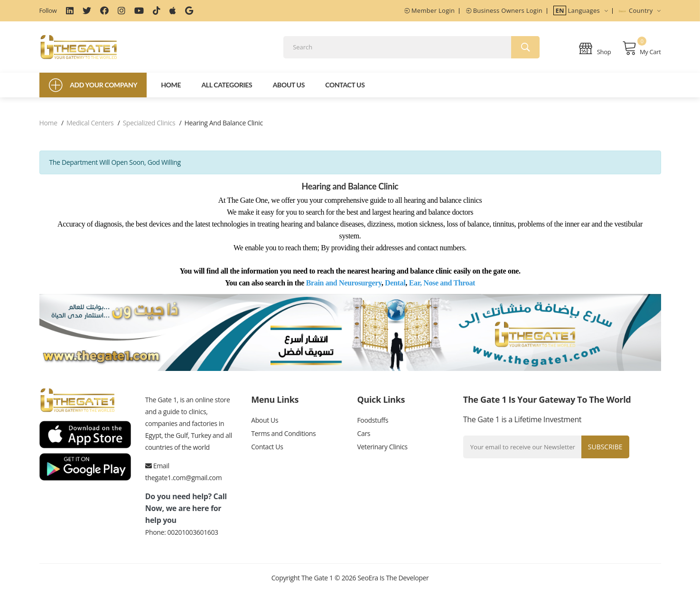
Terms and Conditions (283, 440)
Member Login (429, 10)
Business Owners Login (504, 10)
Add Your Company (93, 90)
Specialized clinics (149, 128)
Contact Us (345, 90)
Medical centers (90, 128)
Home (171, 90)
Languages (581, 10)
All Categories (227, 90)
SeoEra (368, 583)
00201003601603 (193, 537)
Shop (595, 50)
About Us (289, 90)
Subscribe (603, 451)
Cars (364, 440)
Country (640, 10)
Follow (48, 10)
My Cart (641, 50)
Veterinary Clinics (382, 454)
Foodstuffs (372, 425)
